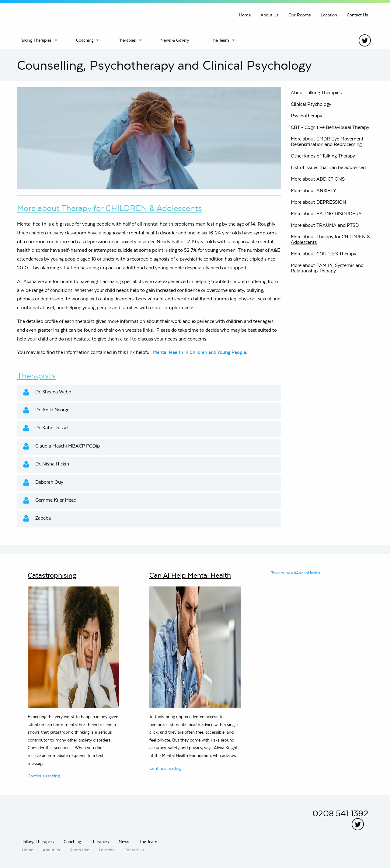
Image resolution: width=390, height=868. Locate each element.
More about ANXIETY (313, 190)
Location (329, 15)
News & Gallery (175, 40)
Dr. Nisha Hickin (46, 464)
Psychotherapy (306, 116)
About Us (270, 15)
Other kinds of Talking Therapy (323, 156)
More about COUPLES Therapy (324, 254)
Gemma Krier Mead (50, 501)
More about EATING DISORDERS (326, 214)
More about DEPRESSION (319, 202)
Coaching (85, 40)
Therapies (127, 40)
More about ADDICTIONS (318, 179)
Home (245, 15)
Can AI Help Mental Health (190, 575)
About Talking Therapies (316, 93)
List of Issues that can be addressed (328, 167)
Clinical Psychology (311, 104)
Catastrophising (52, 575)
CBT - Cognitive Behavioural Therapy (330, 127)
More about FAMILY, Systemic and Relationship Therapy (327, 268)
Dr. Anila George (46, 410)
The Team (220, 40)
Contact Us (357, 15)
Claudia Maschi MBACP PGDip (61, 446)
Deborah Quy (43, 483)
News (124, 842)
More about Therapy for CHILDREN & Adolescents (331, 239)
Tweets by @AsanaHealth (296, 573)
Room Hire (79, 850)
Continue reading (44, 776)
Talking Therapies (36, 40)
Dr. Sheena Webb (47, 392)
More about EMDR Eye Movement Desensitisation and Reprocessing (327, 142)
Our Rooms (300, 15)
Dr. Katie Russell (46, 428)
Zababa (37, 519)
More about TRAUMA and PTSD (325, 225)
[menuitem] (43, 40)
